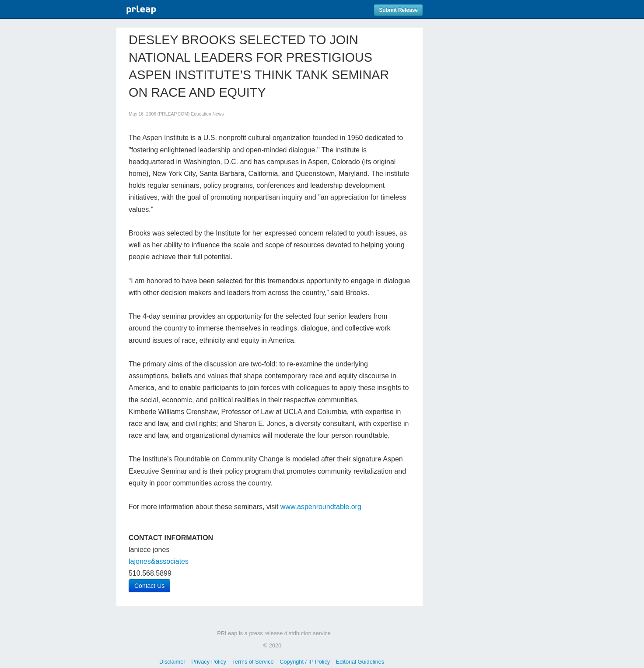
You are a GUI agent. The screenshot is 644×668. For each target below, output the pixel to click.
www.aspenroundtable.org (321, 507)
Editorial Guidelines (360, 662)
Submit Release (398, 10)
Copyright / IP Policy (305, 662)
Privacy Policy (209, 662)
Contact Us (149, 586)
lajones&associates (159, 561)
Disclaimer (172, 662)
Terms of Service (253, 662)
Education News (207, 114)
